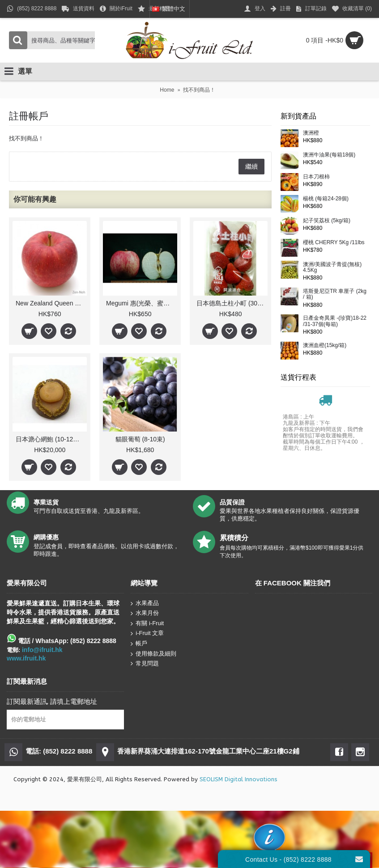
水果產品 (145, 603)
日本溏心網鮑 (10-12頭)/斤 (51, 439)
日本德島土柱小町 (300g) (231, 303)
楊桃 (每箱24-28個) (326, 199)
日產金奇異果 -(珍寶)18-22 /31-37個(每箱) (335, 321)
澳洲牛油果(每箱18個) (329, 155)
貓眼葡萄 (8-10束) (140, 439)
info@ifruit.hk (42, 650)
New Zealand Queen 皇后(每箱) (51, 303)
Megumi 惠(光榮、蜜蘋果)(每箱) (142, 303)
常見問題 (145, 664)
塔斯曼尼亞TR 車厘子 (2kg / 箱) (335, 294)
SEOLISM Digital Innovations (238, 779)
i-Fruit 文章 (147, 633)
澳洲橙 (311, 133)
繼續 (251, 166)
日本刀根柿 (316, 177)
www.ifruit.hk (26, 658)
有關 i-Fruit (147, 623)
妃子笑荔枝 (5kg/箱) (327, 221)
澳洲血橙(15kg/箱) (325, 345)
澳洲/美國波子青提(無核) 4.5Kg (332, 267)
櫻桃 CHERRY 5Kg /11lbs (334, 243)
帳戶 (139, 644)
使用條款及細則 (153, 654)
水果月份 (145, 613)
